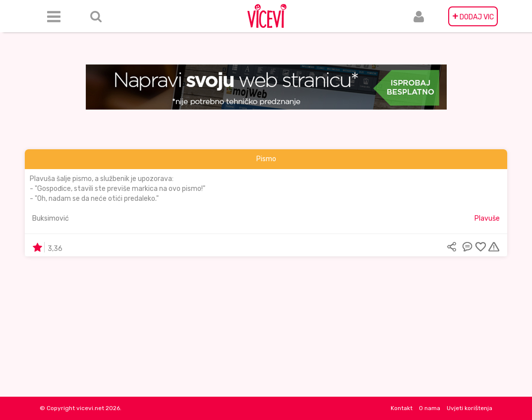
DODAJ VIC (473, 16)
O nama (430, 408)
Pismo (266, 159)
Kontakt (402, 408)
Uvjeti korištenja (470, 408)
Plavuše (487, 218)
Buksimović (51, 218)
